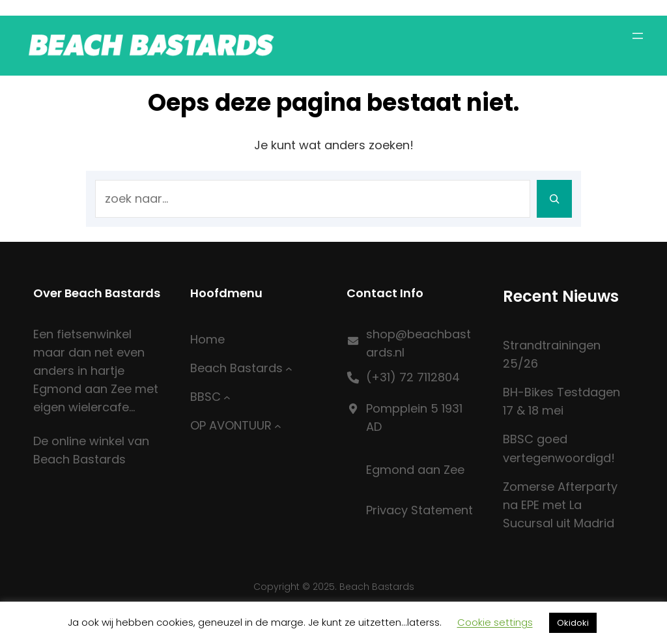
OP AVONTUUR (231, 425)
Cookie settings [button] (495, 622)
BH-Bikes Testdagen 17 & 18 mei (561, 401)
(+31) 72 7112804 (413, 377)
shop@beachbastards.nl (419, 343)
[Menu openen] (638, 36)
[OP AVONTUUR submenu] (278, 426)
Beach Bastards (236, 368)
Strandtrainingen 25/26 (552, 354)
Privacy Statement (419, 510)
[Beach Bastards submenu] (289, 368)
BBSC (206, 397)
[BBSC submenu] (227, 397)
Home (207, 339)
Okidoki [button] (573, 623)
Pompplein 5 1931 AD (414, 417)
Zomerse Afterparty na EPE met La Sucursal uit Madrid (560, 505)
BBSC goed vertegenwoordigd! (559, 448)
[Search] (554, 199)
